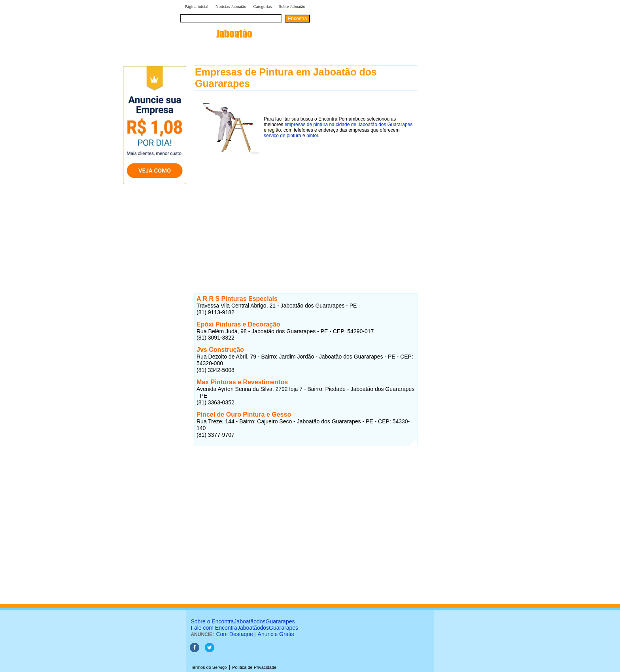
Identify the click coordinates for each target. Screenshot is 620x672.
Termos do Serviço (209, 667)
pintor (312, 136)
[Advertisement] (306, 213)
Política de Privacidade (254, 667)
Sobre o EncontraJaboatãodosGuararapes (243, 621)
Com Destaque (234, 634)
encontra (216, 34)
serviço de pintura (283, 136)
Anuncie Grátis (276, 634)
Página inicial (197, 6)
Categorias (262, 6)
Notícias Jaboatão (231, 6)
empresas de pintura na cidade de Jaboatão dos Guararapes (349, 125)
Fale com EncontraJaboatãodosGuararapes (244, 628)
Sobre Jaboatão (292, 6)
